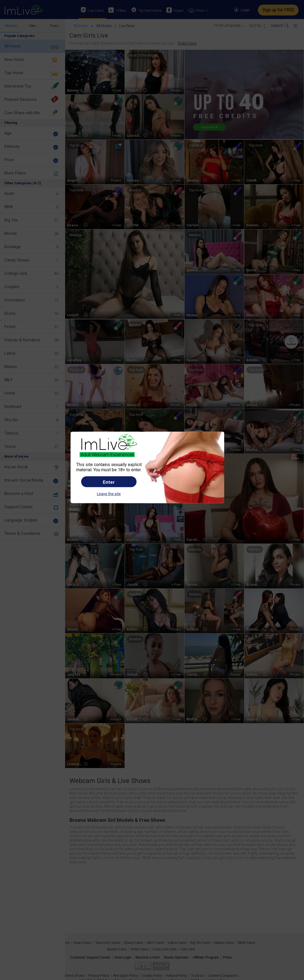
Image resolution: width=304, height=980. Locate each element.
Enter (109, 482)
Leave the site (109, 494)
